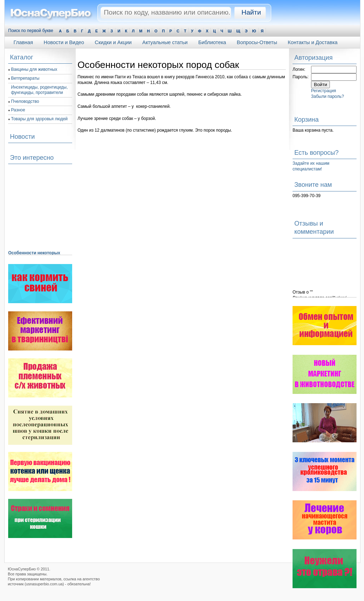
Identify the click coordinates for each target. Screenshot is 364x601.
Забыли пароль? (328, 96)
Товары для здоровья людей (39, 119)
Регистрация (323, 91)
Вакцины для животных (34, 69)
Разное (18, 110)
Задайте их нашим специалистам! (311, 166)
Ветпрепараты (25, 78)
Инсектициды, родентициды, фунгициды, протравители (39, 90)
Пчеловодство (25, 101)
